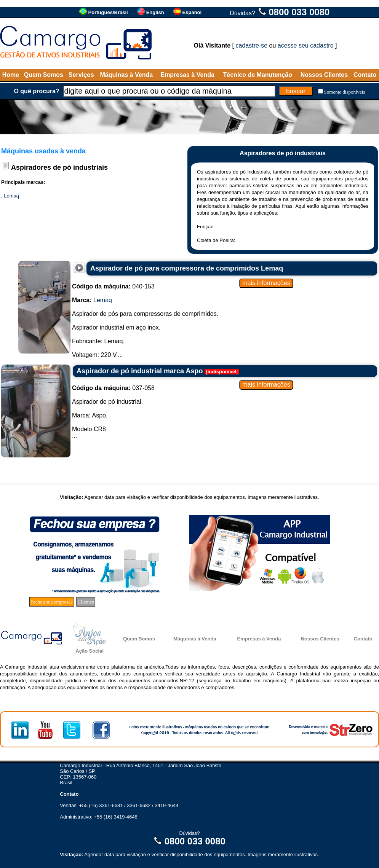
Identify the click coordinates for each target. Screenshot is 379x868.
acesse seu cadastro (306, 45)
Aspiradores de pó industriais (59, 167)
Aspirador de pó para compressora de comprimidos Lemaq (187, 268)
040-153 (113, 286)
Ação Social (90, 651)
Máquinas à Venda (127, 75)
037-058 (113, 388)
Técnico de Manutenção (258, 75)
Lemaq (11, 196)
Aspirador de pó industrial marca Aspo (140, 371)
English (155, 12)
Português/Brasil (108, 12)
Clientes (86, 602)
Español (192, 12)
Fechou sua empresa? (52, 602)
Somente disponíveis (345, 92)
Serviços (81, 75)
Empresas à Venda (187, 75)
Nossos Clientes (324, 75)
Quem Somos (44, 75)
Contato (365, 75)
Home (11, 75)
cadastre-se (252, 45)
